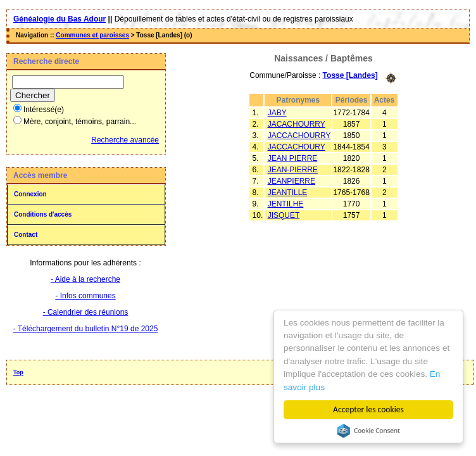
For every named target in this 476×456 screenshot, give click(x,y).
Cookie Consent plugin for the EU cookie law (368, 431)
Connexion (30, 194)
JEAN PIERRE (293, 158)
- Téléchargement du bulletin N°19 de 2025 (86, 329)
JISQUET (284, 215)
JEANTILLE (288, 193)
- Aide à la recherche (85, 279)
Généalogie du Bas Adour (59, 19)
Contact (26, 235)
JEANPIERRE (291, 181)
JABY (277, 113)
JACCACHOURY (297, 147)
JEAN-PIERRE (293, 170)
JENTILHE (286, 204)
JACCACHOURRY (299, 136)
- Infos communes (85, 296)
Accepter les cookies (368, 409)
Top (18, 372)
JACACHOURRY (297, 124)
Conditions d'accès (43, 214)
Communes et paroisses (92, 35)
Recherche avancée (125, 140)
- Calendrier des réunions (86, 312)
